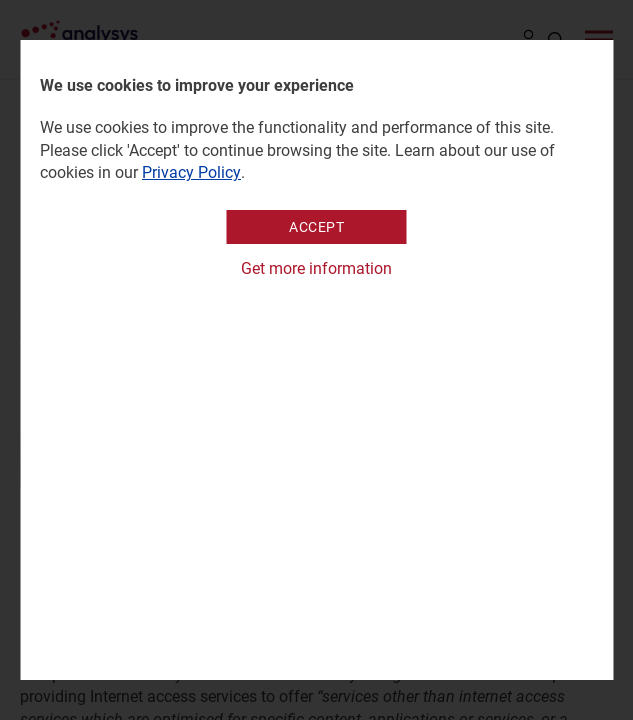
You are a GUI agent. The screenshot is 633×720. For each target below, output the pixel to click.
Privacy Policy (191, 172)
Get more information (316, 268)
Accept (316, 227)
